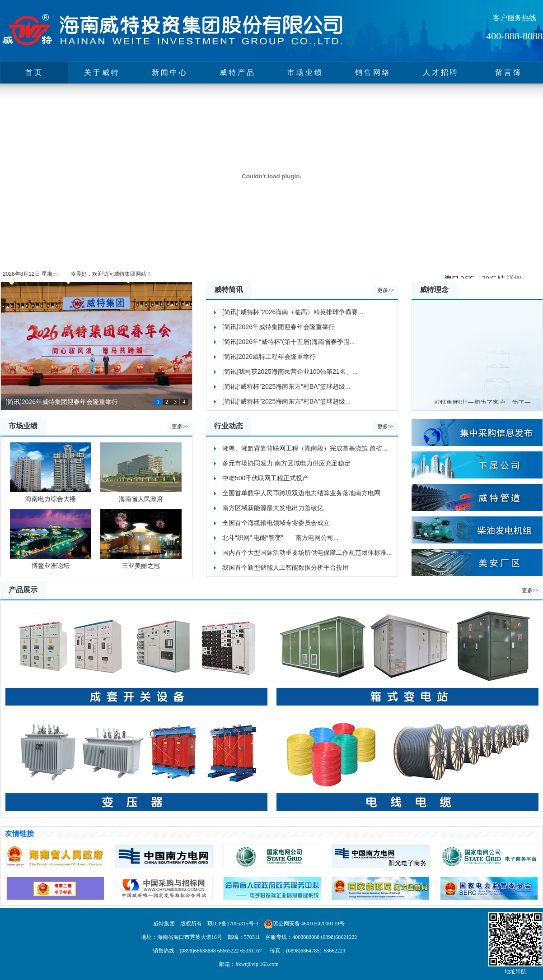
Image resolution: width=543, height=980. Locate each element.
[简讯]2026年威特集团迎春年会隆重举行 (62, 402)
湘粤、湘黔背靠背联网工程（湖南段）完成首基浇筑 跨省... (305, 448)
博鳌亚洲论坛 (51, 539)
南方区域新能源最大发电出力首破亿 (273, 508)
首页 (34, 72)
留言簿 (509, 72)
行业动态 (229, 426)
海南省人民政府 (141, 472)
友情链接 (19, 834)
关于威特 (102, 72)
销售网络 (373, 72)
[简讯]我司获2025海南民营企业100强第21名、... (290, 372)
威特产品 (238, 72)
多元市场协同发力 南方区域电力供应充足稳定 (286, 463)
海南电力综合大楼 (51, 472)
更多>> (386, 290)
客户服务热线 (515, 18)
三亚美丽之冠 (141, 539)
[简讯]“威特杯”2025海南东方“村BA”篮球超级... (286, 386)
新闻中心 (170, 72)
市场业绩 (305, 72)
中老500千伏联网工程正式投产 (265, 478)
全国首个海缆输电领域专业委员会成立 (276, 523)
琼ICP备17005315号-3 (233, 924)
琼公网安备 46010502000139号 (309, 924)
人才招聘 (441, 72)
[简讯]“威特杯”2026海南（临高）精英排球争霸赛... (293, 312)
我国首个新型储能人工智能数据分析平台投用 (286, 567)
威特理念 (434, 290)
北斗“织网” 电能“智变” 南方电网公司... (280, 538)
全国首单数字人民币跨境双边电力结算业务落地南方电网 (301, 493)
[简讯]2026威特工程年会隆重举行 (269, 357)
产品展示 (23, 590)
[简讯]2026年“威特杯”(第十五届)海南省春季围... (288, 342)
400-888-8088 (514, 36)
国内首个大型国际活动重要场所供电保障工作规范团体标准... (307, 553)
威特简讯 (229, 290)
